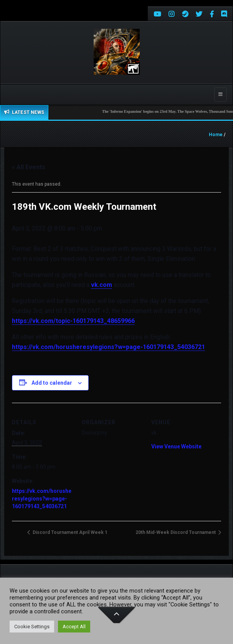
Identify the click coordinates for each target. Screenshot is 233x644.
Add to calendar (52, 383)
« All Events (29, 167)
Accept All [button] (74, 627)
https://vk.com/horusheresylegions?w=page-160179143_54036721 (108, 347)
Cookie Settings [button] (32, 627)
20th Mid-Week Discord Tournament (176, 532)
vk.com (102, 285)
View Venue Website (176, 446)
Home (216, 135)
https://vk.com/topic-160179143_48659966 (73, 321)
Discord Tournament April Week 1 (69, 532)
